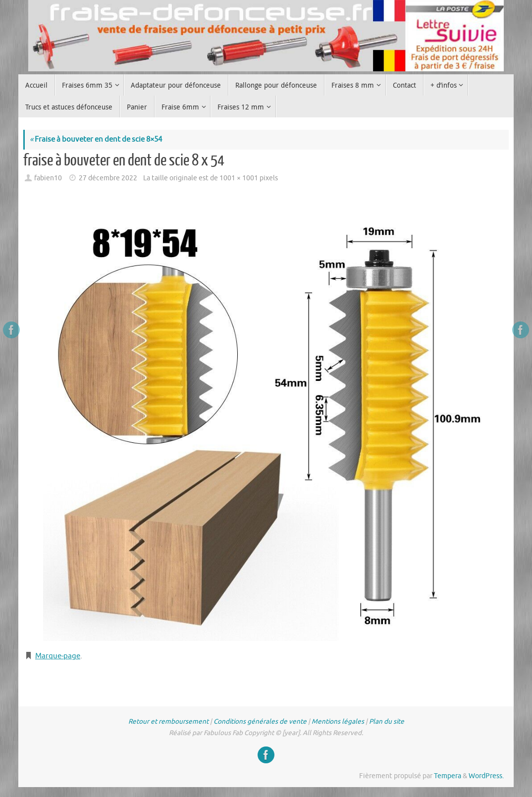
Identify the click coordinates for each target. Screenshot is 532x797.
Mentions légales (338, 721)
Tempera (448, 776)
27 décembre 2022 (108, 178)
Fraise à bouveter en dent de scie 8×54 (96, 139)
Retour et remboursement (168, 721)
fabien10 (48, 178)
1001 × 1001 (239, 178)
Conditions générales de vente (260, 721)
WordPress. (486, 776)
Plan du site (387, 721)
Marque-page (58, 656)
